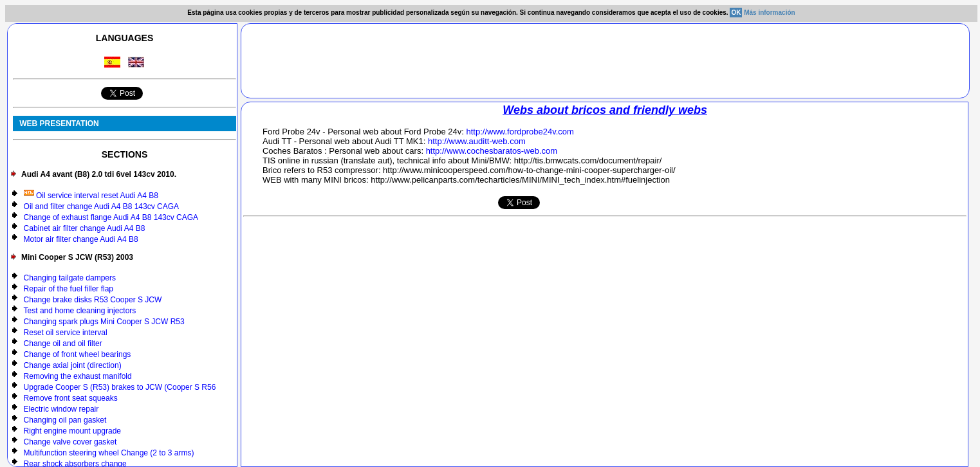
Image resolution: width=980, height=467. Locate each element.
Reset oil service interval (66, 333)
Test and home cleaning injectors (80, 311)
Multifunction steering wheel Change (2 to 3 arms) (109, 453)
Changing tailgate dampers (70, 278)
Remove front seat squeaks (71, 398)
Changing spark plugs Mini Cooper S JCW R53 (104, 322)
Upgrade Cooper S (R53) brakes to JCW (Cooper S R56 (120, 387)
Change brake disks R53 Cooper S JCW (93, 300)
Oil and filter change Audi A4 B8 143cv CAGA (101, 206)
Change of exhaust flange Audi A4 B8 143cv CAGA (111, 217)
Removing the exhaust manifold (78, 376)
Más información (769, 13)
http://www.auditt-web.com (477, 141)
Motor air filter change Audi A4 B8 (81, 239)
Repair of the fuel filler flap (69, 289)
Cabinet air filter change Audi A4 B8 (85, 228)
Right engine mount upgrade (72, 431)
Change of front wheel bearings (78, 354)
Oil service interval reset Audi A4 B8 (91, 196)
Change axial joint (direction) (73, 365)
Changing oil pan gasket (65, 420)
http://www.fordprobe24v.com (520, 132)
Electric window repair (61, 409)
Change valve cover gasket (70, 442)
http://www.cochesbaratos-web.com (492, 151)
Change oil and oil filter (63, 343)
